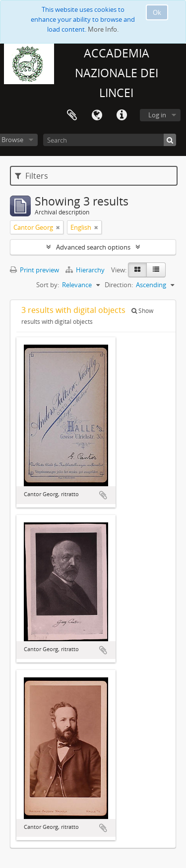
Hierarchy (86, 270)
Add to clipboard (103, 495)
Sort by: (48, 285)
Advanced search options (93, 247)
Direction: (119, 285)
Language (97, 115)
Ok (157, 12)
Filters (31, 176)
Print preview (34, 270)
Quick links (122, 115)
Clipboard (72, 115)
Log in (157, 115)
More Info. (103, 29)
